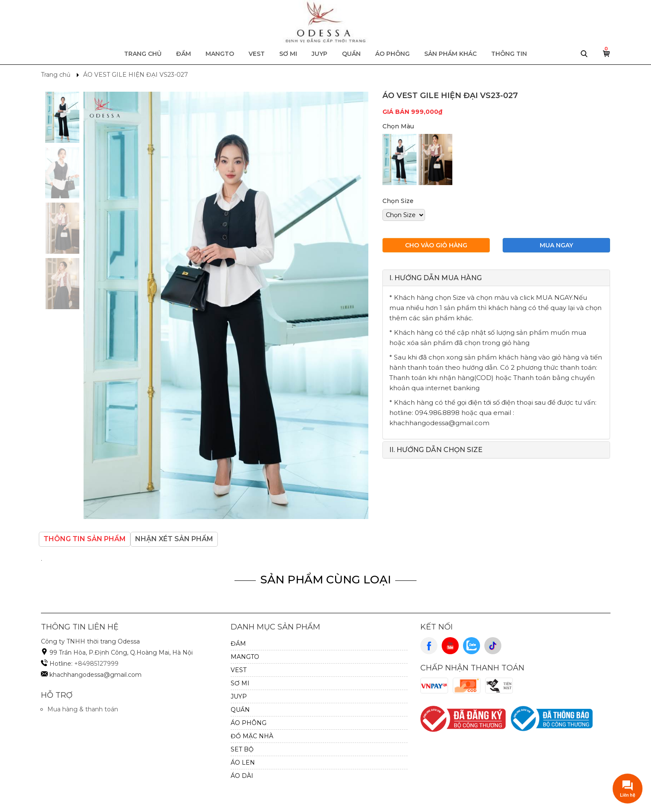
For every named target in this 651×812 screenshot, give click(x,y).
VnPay (434, 686)
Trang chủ (143, 54)
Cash (499, 686)
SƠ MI (288, 54)
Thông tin (509, 54)
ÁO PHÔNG (392, 54)
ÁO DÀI (242, 776)
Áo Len (243, 763)
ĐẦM (184, 54)
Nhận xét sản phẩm (174, 539)
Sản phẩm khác (450, 54)
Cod (467, 686)
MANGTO (220, 54)
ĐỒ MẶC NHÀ (252, 736)
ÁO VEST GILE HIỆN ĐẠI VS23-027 (136, 75)
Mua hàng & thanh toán (83, 709)
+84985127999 (96, 664)
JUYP (320, 54)
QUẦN (351, 54)
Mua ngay (556, 245)
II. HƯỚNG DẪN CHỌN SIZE (436, 450)
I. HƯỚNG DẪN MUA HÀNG (435, 278)
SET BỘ (242, 749)
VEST (257, 54)
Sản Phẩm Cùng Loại (325, 580)
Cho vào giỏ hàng (436, 245)
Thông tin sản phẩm (85, 539)
